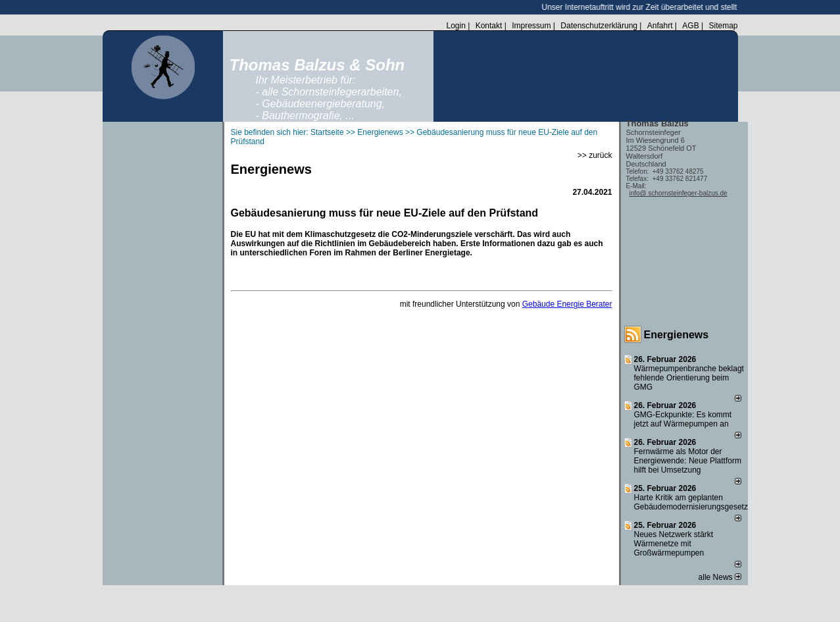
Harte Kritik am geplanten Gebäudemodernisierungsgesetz (691, 502)
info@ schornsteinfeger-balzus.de (679, 193)
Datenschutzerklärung (599, 26)
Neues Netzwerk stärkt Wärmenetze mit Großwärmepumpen (674, 544)
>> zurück (595, 155)
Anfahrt (660, 26)
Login (456, 26)
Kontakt (489, 26)
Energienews (677, 335)
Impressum (531, 26)
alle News (720, 577)
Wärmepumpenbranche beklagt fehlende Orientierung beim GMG (689, 378)
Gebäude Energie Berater (567, 304)
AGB (690, 26)
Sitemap (723, 26)
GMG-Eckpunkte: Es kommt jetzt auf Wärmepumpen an (683, 419)
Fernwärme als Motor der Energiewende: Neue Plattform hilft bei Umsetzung (688, 461)
